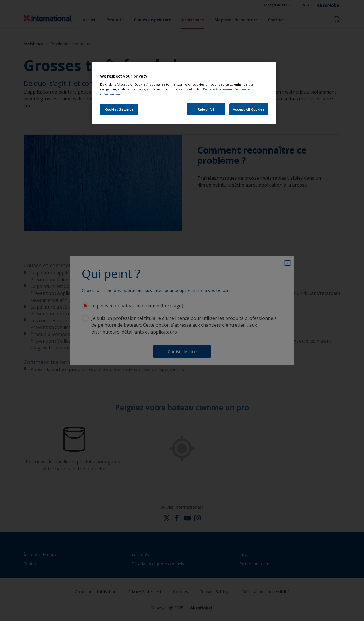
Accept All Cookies (249, 109)
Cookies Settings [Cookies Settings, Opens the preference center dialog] (119, 109)
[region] (184, 93)
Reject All (206, 109)
